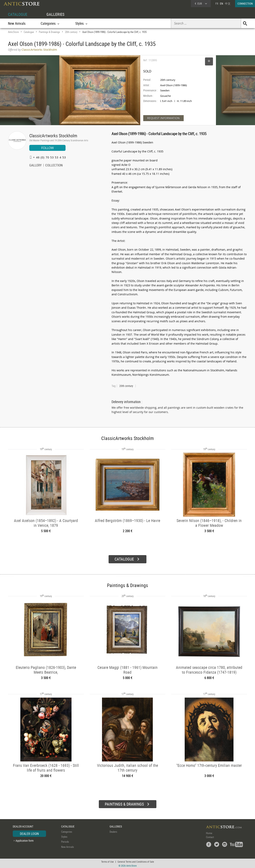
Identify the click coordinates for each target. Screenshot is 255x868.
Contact (210, 836)
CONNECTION (245, 3)
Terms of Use (107, 861)
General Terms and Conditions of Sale (136, 861)
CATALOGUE (18, 14)
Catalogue (29, 32)
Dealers (113, 831)
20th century (71, 32)
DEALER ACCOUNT (23, 826)
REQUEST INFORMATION (163, 118)
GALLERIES (55, 14)
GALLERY (35, 166)
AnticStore (13, 32)
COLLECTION (54, 166)
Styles (64, 836)
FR (217, 3)
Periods (65, 841)
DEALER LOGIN (29, 833)
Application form (25, 840)
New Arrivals (17, 23)
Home (209, 832)
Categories (67, 831)
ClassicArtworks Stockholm (53, 136)
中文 (228, 3)
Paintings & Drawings (49, 32)
